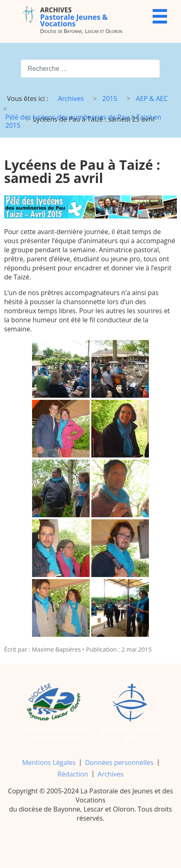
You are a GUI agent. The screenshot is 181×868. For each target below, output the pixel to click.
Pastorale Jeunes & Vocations (74, 17)
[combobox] (90, 69)
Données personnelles (119, 762)
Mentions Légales (49, 762)
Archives (110, 774)
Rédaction (73, 774)
